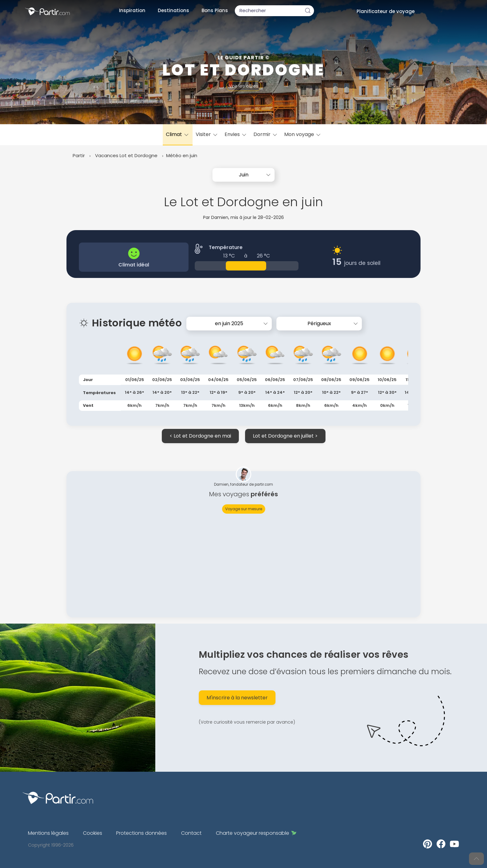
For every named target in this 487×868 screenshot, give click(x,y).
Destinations (173, 10)
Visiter (207, 134)
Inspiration (132, 10)
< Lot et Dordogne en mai (200, 436)
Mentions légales (48, 833)
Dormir (266, 134)
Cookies (93, 833)
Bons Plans (215, 10)
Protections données (141, 833)
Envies (236, 134)
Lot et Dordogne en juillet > (285, 436)
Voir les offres (244, 86)
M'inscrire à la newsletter (237, 698)
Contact (191, 833)
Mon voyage (303, 134)
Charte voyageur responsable (256, 833)
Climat (178, 134)
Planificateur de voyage (386, 11)
